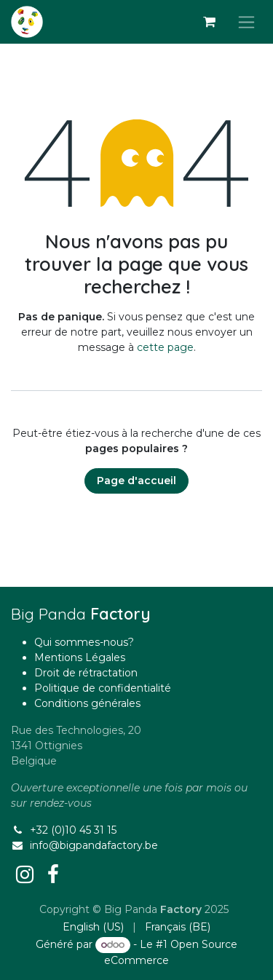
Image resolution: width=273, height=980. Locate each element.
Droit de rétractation (86, 673)
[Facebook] (53, 874)
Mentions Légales (80, 657)
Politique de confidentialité (103, 688)
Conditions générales (87, 703)
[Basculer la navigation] (246, 22)
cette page (165, 347)
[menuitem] (93, 927)
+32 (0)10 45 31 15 (73, 830)
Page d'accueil (136, 481)
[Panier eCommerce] (209, 22)
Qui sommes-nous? (84, 642)
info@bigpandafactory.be (94, 845)
